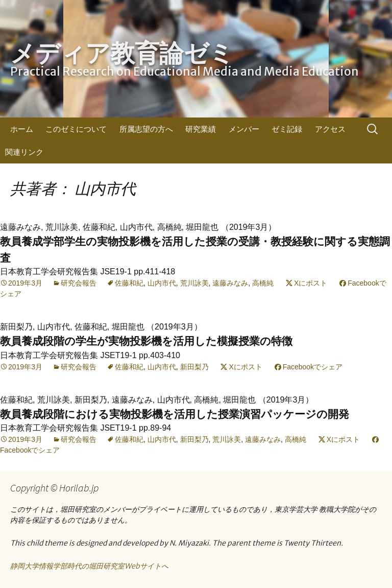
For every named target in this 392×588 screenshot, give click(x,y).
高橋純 (263, 283)
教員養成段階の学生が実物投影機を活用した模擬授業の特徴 (146, 341)
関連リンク (24, 152)
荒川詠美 (194, 283)
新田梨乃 (194, 367)
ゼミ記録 (287, 129)
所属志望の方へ (146, 129)
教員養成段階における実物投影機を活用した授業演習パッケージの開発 (175, 414)
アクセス (330, 129)
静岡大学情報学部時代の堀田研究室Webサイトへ (89, 566)
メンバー (244, 129)
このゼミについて (76, 129)
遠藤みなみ (230, 283)
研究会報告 (79, 283)
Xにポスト (311, 283)
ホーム (22, 129)
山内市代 (162, 283)
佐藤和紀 (129, 283)
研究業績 (201, 129)
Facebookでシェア (313, 367)
